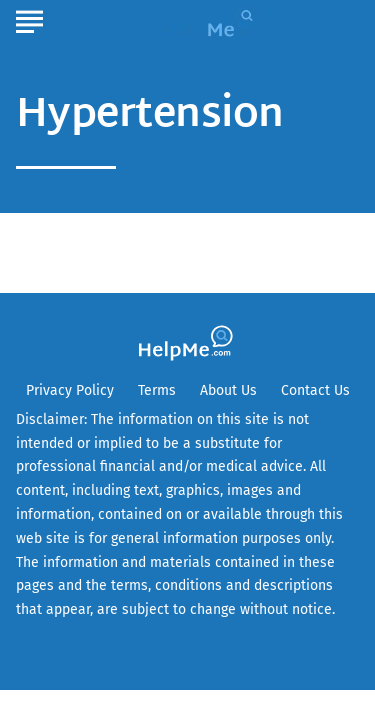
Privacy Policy (70, 390)
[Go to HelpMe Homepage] (213, 21)
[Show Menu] (29, 19)
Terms (157, 390)
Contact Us (315, 390)
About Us (228, 390)
